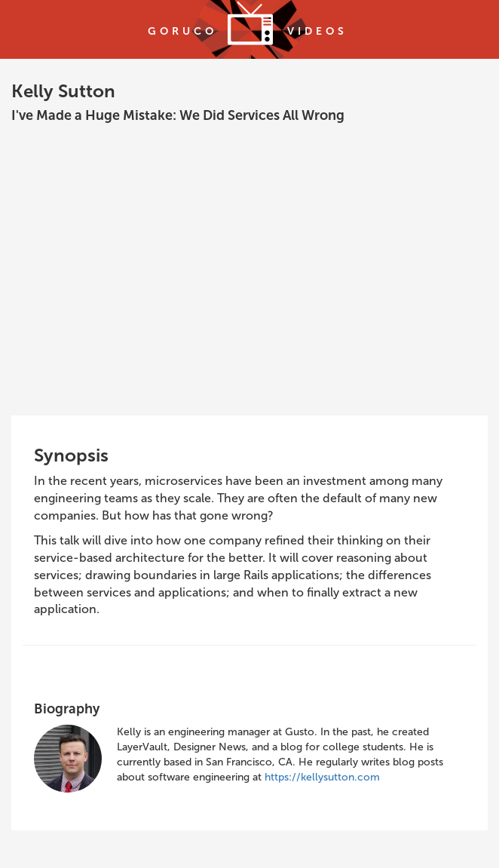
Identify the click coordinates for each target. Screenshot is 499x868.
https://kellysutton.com (322, 777)
